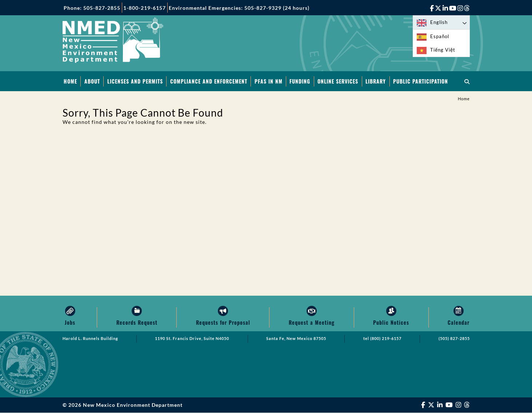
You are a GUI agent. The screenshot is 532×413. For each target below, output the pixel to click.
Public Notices (391, 323)
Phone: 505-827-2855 (92, 8)
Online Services (338, 81)
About (92, 81)
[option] (441, 37)
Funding (300, 81)
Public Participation (421, 81)
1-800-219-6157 (145, 8)
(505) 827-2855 (454, 339)
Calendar (459, 323)
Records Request (137, 323)
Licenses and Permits (135, 81)
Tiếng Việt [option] (443, 50)
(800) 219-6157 (386, 339)
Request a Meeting (312, 323)
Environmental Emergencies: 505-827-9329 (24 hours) (239, 8)
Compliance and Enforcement (209, 81)
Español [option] (440, 36)
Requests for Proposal (223, 323)
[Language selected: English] (441, 22)
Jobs (70, 323)
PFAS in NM (269, 81)
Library (376, 81)
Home (70, 81)
